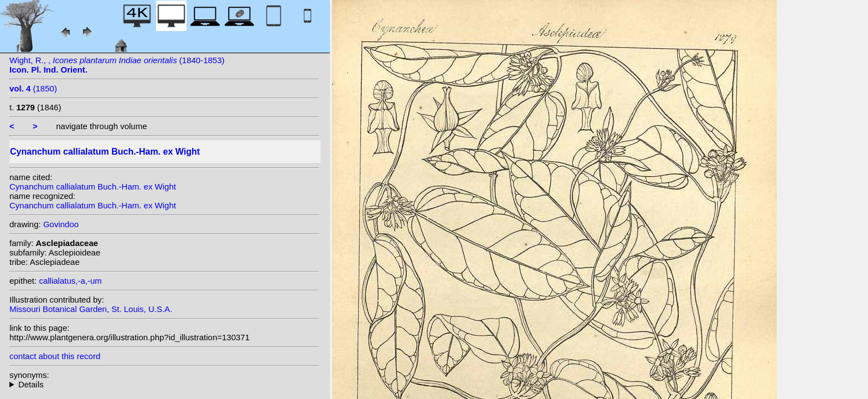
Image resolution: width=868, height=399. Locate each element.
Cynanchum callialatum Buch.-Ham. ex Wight (93, 186)
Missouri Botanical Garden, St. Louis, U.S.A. (91, 309)
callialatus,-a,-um (70, 281)
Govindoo (61, 224)
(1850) (33, 88)
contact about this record (55, 356)
